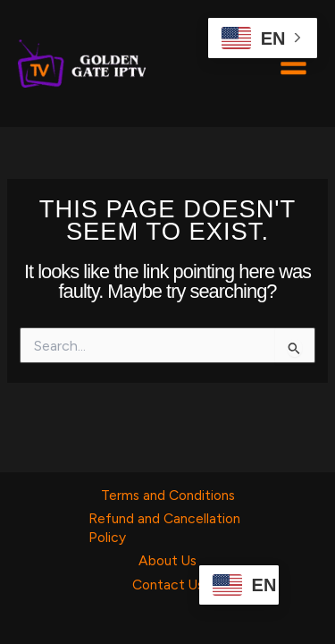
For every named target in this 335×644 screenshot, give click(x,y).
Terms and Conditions (168, 495)
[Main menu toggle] (293, 63)
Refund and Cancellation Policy (164, 527)
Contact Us (168, 585)
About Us (167, 560)
